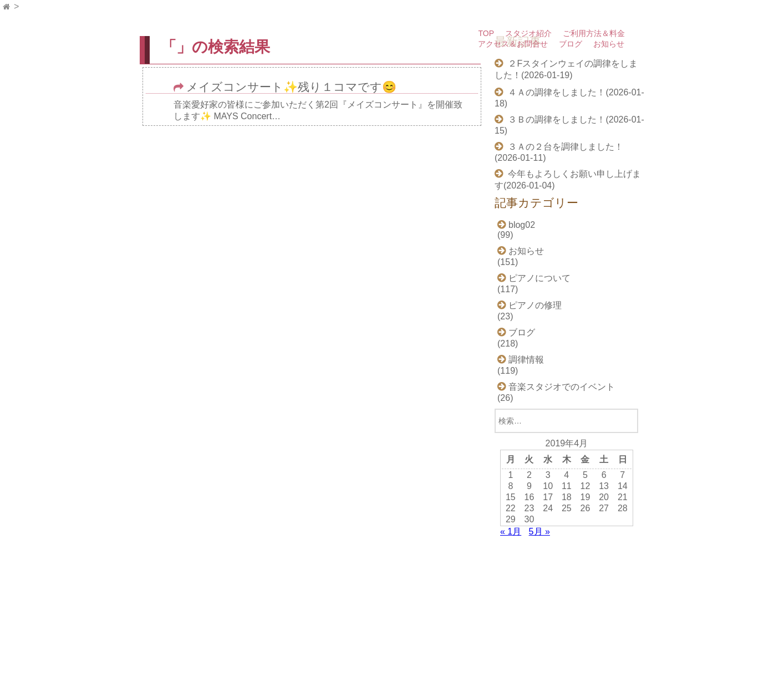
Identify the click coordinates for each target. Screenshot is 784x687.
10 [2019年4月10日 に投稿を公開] (548, 486)
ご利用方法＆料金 (594, 33)
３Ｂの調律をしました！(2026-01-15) (569, 125)
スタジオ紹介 (528, 33)
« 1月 (511, 531)
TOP (486, 33)
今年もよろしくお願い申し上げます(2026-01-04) (568, 180)
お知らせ (609, 44)
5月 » (539, 531)
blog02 (522, 225)
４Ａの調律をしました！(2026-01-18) (569, 98)
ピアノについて (539, 278)
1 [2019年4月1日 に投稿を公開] (510, 475)
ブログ (571, 44)
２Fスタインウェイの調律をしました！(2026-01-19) (566, 69)
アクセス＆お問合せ (513, 44)
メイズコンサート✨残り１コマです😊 (291, 87)
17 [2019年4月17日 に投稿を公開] (548, 497)
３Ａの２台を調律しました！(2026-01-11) (559, 152)
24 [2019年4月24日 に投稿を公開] (548, 508)
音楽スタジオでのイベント (562, 387)
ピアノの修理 (535, 305)
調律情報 (526, 360)
